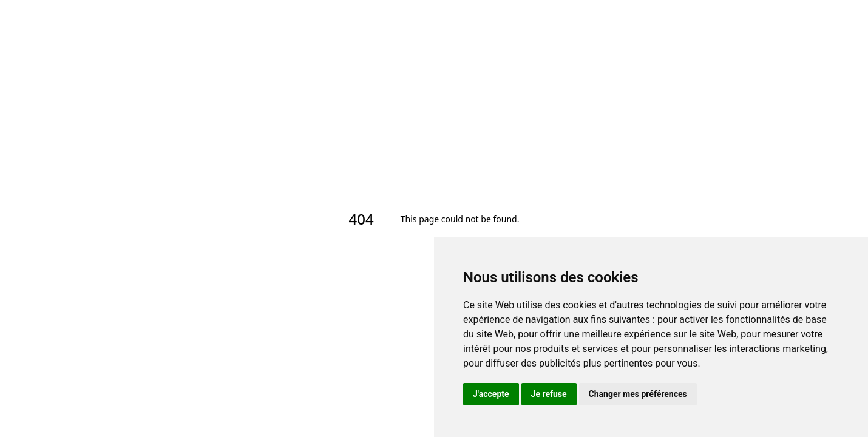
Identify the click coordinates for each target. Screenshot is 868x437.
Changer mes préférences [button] (638, 394)
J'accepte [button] (491, 394)
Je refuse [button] (549, 394)
